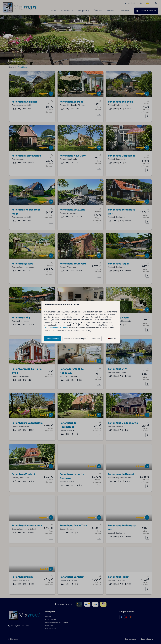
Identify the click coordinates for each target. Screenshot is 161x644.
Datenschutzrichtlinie (52, 328)
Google (65, 328)
